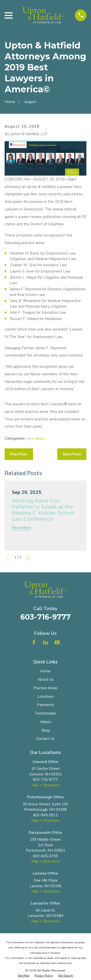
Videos (45, 722)
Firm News (35, 439)
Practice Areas (45, 688)
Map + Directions (45, 785)
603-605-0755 (45, 856)
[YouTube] (57, 642)
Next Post (72, 454)
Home (45, 671)
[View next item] (28, 558)
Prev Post (19, 454)
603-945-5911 (45, 815)
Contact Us (45, 739)
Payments (45, 705)
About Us (45, 679)
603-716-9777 (45, 617)
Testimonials (45, 713)
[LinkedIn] (45, 642)
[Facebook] (34, 642)
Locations (45, 697)
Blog (45, 730)
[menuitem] (24, 976)
